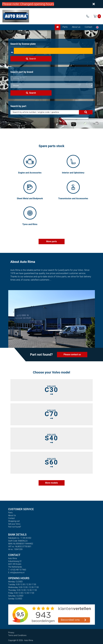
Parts (65, 27)
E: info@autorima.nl (16, 573)
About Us (12, 515)
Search (31, 59)
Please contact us (72, 354)
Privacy (11, 633)
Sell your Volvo (14, 524)
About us (76, 27)
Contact (88, 27)
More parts (51, 241)
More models (51, 483)
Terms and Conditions (17, 635)
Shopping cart (14, 521)
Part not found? (15, 527)
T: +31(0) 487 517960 (17, 570)
